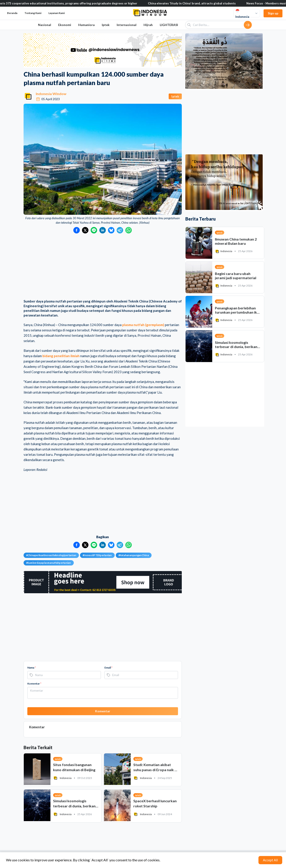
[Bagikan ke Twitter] (85, 230)
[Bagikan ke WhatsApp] (129, 230)
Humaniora (86, 25)
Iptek (106, 25)
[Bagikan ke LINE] (94, 230)
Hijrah (148, 25)
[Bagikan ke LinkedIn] (103, 230)
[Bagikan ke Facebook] (77, 230)
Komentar (34, 684)
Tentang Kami (33, 13)
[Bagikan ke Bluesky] (111, 230)
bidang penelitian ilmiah (61, 356)
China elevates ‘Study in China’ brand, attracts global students (203, 3)
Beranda (12, 13)
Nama (32, 668)
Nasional (45, 25)
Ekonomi (65, 25)
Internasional (127, 25)
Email (108, 668)
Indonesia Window (51, 94)
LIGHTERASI (169, 25)
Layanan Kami (57, 13)
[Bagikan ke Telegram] (120, 230)
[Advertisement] (103, 267)
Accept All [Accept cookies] (270, 860)
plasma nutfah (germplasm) (143, 325)
